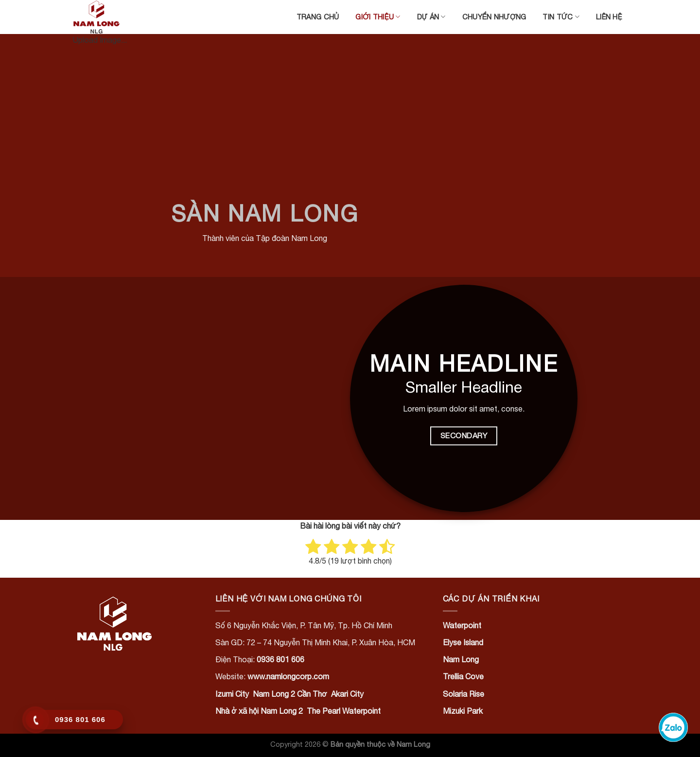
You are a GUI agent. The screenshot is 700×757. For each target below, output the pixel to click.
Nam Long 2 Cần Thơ (290, 694)
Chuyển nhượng (494, 17)
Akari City (347, 694)
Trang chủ (318, 17)
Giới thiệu (378, 17)
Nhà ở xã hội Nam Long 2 (259, 711)
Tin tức (561, 17)
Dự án (431, 17)
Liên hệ (609, 17)
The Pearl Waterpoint (344, 711)
